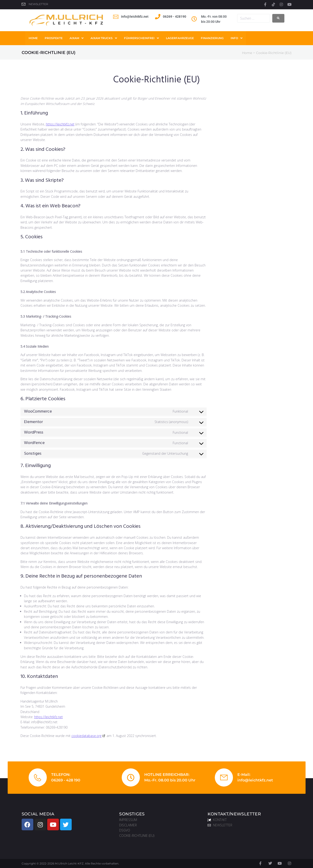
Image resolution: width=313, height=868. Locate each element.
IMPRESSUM (128, 820)
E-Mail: (244, 775)
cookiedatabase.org (86, 736)
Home (247, 53)
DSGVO (125, 830)
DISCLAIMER (128, 825)
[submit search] (278, 18)
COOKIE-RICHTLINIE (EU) (137, 836)
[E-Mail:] (224, 777)
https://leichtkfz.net (60, 124)
